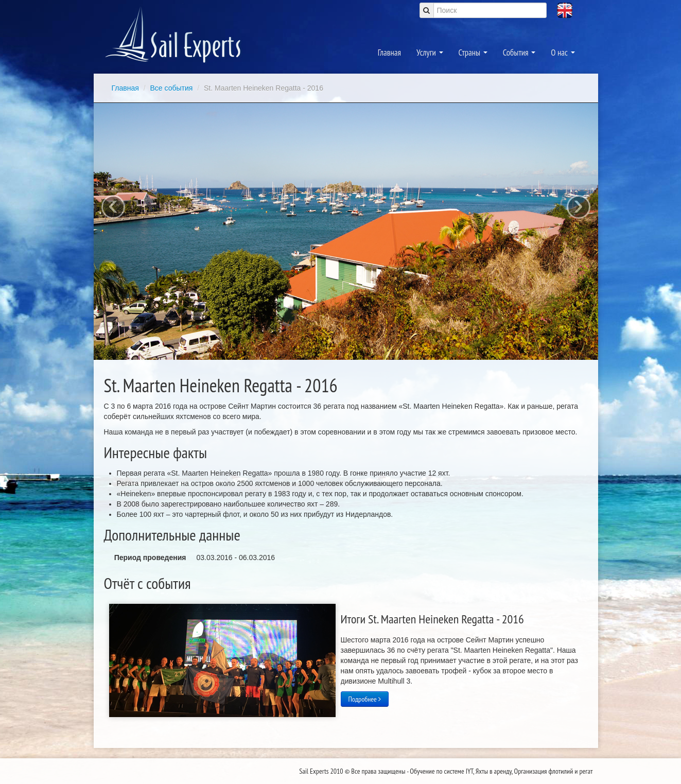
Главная (389, 53)
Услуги (430, 53)
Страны (473, 53)
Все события (172, 88)
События (519, 53)
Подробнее (365, 699)
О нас (563, 53)
